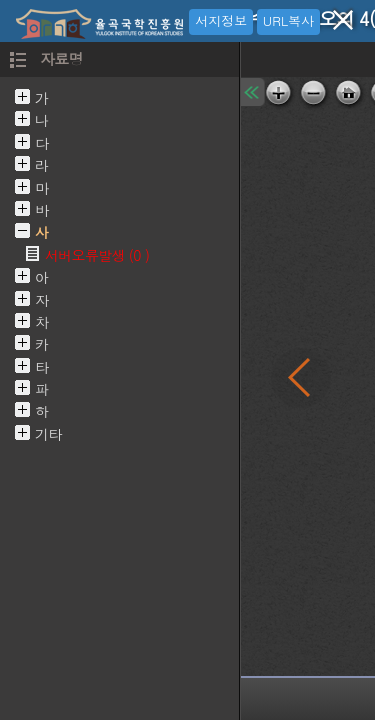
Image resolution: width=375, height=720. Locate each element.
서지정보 (221, 20)
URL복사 (288, 20)
